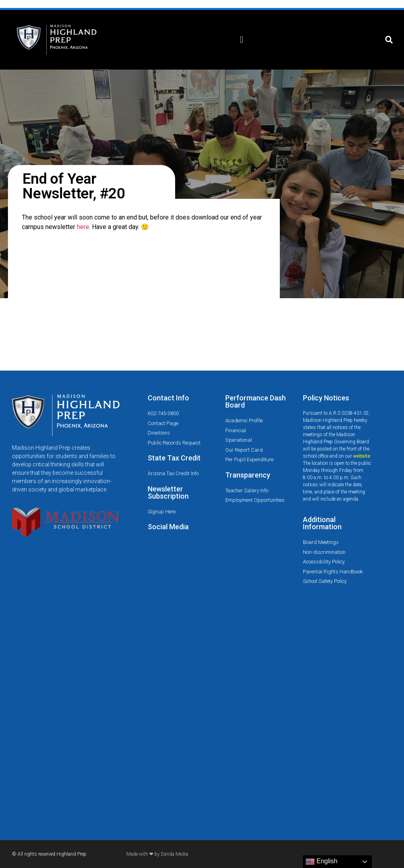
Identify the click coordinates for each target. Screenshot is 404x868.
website (362, 456)
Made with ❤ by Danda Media (157, 854)
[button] (242, 40)
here (83, 227)
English (321, 862)
